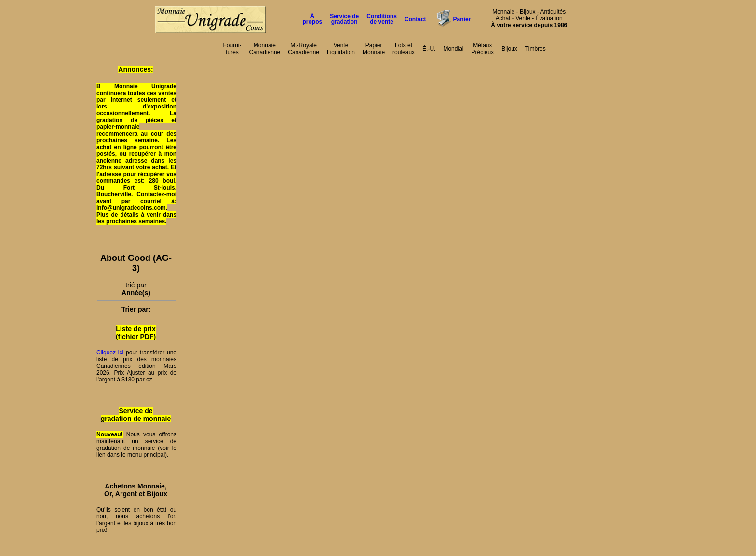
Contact (415, 19)
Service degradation (344, 19)
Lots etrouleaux (404, 49)
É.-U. (429, 49)
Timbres (535, 49)
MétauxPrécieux (482, 49)
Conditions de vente (382, 19)
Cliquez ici (110, 353)
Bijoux (509, 49)
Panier (462, 19)
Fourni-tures (232, 49)
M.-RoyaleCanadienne (304, 49)
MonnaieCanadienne (265, 49)
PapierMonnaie (374, 49)
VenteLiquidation (341, 49)
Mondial (453, 49)
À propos (313, 19)
